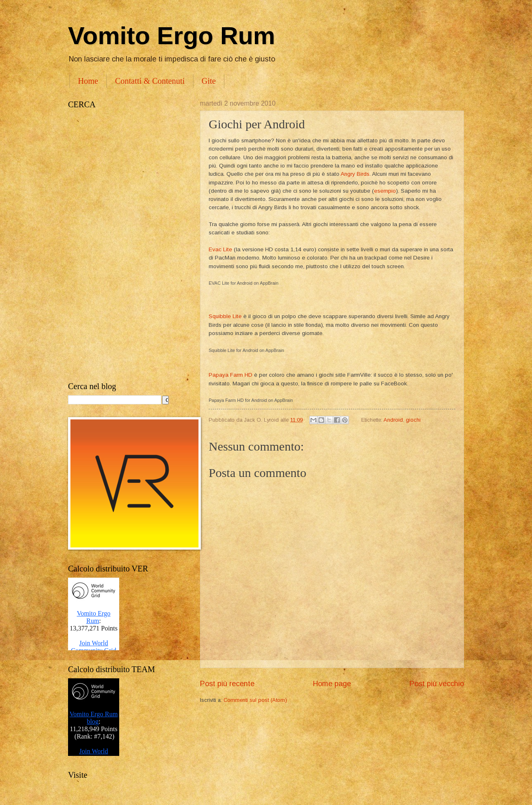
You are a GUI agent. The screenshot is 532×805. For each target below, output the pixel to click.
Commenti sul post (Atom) (255, 700)
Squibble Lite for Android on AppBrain (246, 350)
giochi (413, 420)
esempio (385, 191)
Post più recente (227, 684)
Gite (209, 81)
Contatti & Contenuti (150, 81)
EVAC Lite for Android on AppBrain (244, 283)
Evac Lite (220, 249)
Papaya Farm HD (231, 375)
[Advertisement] (126, 246)
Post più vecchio (437, 684)
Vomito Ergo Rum (172, 36)
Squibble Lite (225, 316)
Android (393, 420)
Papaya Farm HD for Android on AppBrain (251, 400)
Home (88, 81)
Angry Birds (355, 174)
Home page (332, 684)
